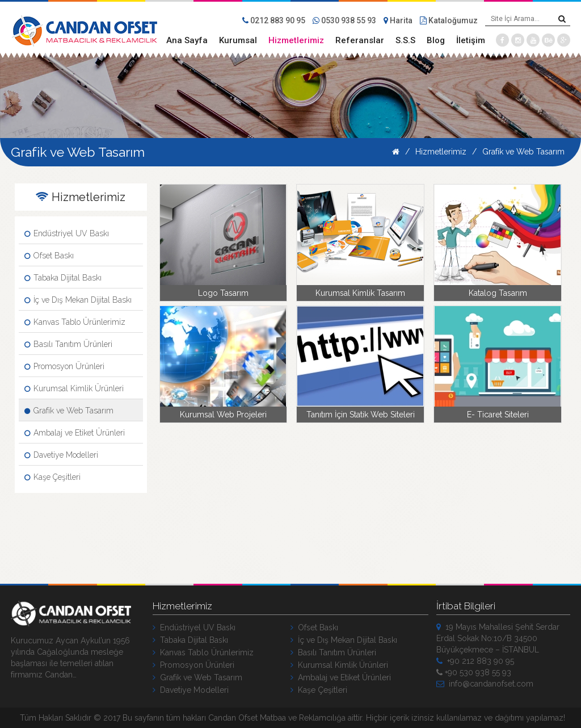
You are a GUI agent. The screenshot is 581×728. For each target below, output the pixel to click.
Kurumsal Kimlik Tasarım (360, 293)
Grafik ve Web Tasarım (523, 152)
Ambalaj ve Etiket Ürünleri (75, 433)
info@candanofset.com (485, 684)
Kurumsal (238, 40)
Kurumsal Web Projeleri (223, 415)
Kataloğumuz (449, 20)
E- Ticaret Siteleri (498, 415)
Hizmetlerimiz (296, 40)
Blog (436, 40)
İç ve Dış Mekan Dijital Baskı (78, 300)
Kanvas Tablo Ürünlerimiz (75, 322)
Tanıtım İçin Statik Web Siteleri (361, 415)
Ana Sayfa (187, 40)
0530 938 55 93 (344, 20)
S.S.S (405, 40)
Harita (398, 20)
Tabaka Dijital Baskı (63, 278)
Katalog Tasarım (498, 293)
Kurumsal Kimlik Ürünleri (74, 388)
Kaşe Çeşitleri (52, 477)
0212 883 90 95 (274, 20)
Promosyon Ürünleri (64, 366)
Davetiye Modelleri (61, 455)
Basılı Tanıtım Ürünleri (68, 344)
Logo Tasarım (223, 293)
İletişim (471, 40)
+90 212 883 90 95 (475, 661)
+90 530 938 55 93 (474, 672)
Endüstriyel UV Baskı (67, 233)
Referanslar (360, 40)
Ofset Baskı (49, 256)
